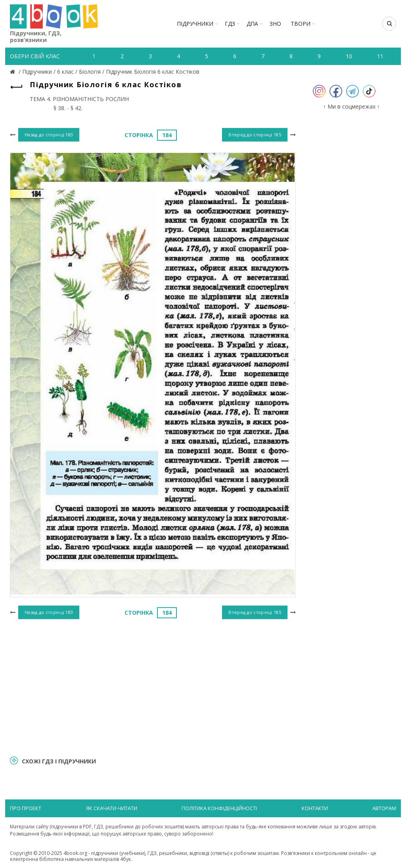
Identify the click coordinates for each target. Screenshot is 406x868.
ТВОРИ (301, 24)
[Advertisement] (153, 686)
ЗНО (275, 24)
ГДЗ (230, 24)
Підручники (195, 24)
